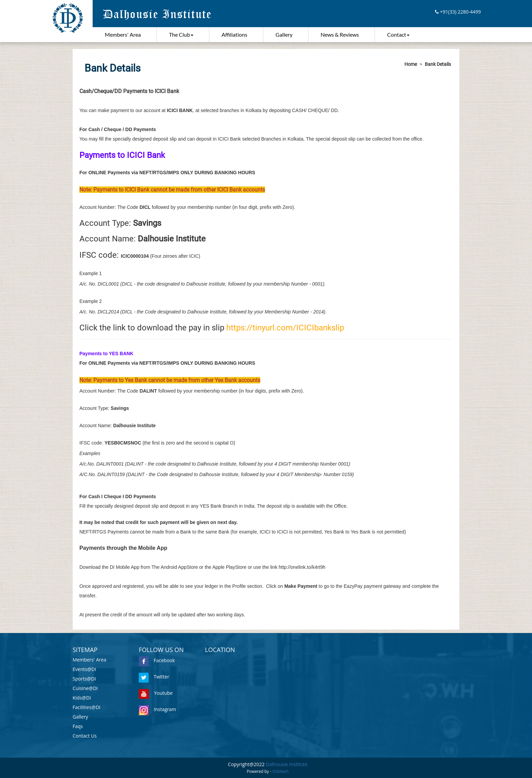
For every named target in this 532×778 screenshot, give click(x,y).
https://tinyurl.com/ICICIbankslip (285, 328)
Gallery (284, 34)
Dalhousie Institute (287, 764)
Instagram (157, 709)
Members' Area (123, 34)
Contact (398, 34)
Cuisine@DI (85, 688)
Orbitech (281, 771)
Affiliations (234, 34)
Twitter (154, 677)
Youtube (156, 693)
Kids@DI (82, 698)
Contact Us (85, 736)
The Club (181, 34)
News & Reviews (340, 34)
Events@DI (84, 669)
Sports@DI (84, 679)
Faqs (78, 726)
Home (411, 64)
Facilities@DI (87, 707)
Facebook (157, 660)
